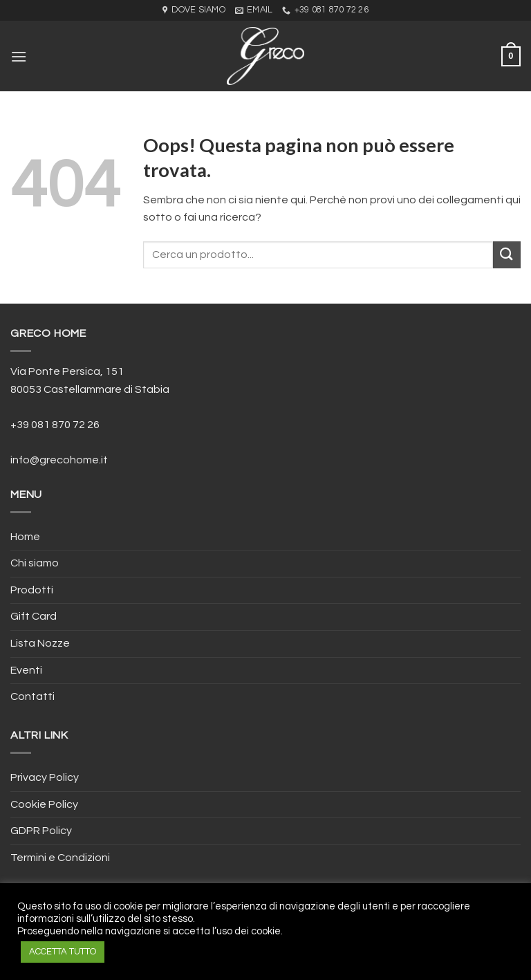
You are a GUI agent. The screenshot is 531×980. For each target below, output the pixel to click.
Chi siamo (35, 563)
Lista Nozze (40, 643)
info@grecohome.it (59, 460)
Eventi (26, 670)
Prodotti (32, 590)
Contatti (32, 696)
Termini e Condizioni (60, 858)
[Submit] (507, 255)
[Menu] (19, 56)
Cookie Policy (44, 804)
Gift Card (34, 616)
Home (25, 537)
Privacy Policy (45, 777)
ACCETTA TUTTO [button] (63, 952)
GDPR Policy (41, 831)
